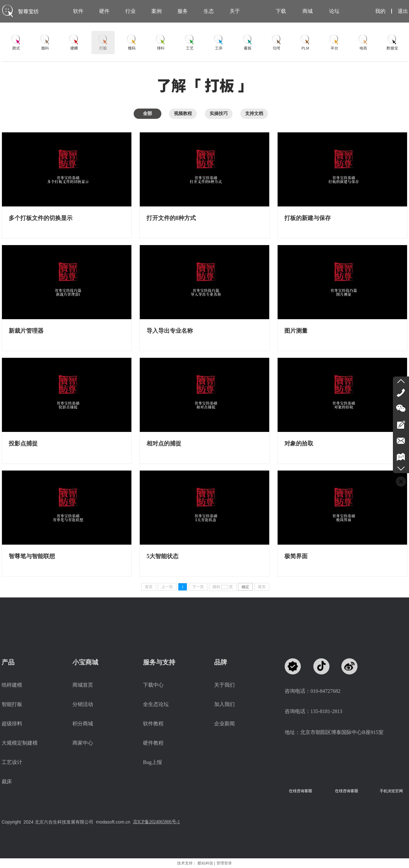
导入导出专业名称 (170, 331)
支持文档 (254, 114)
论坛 (334, 11)
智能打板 (12, 704)
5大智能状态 (162, 556)
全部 (147, 114)
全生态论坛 (156, 704)
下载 (281, 11)
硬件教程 (153, 743)
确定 (245, 587)
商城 (308, 11)
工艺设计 (12, 762)
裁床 (7, 782)
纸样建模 (12, 685)
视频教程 (183, 114)
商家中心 (83, 743)
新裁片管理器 (26, 331)
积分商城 (83, 724)
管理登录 (224, 863)
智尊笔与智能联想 (32, 556)
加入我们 (224, 704)
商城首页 (83, 685)
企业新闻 (224, 724)
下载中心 (153, 685)
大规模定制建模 (20, 743)
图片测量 (296, 331)
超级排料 (12, 724)
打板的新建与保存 (308, 218)
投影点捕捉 (23, 444)
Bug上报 (152, 762)
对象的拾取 (299, 444)
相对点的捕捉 (164, 444)
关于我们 (224, 685)
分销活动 (83, 704)
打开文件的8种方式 (171, 218)
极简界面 (296, 556)
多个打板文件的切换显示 (41, 218)
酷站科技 (205, 863)
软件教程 (153, 724)
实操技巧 (219, 114)
